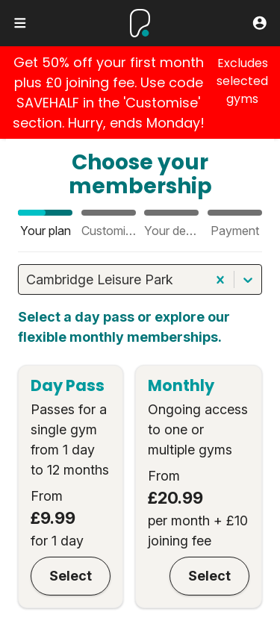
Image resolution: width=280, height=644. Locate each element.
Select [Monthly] (209, 576)
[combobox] (28, 279)
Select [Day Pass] (71, 576)
